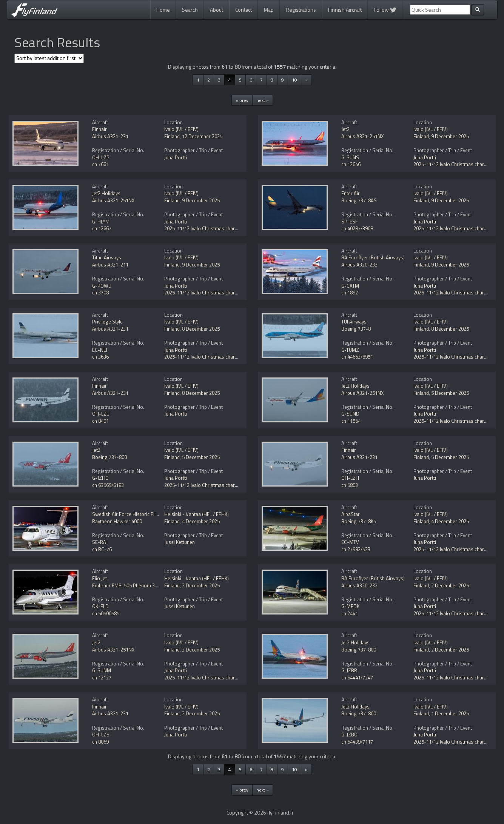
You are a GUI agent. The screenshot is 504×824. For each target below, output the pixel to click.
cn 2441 (350, 613)
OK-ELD (100, 606)
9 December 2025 (450, 136)
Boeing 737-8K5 (359, 521)
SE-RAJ (100, 542)
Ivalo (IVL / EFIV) (181, 129)
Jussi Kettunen (180, 542)
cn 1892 (350, 293)
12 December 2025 (202, 136)
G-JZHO (100, 478)
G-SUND (350, 414)
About (217, 10)
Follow (385, 10)
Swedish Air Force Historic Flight (127, 514)
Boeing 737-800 (109, 457)
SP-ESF (350, 222)
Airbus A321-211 (110, 265)
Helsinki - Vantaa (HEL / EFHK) (197, 514)
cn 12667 (102, 228)
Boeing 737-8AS (359, 200)
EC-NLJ (100, 350)
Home (163, 10)
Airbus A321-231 (110, 136)
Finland (172, 136)
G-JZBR (349, 670)
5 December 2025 (450, 393)
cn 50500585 (106, 613)
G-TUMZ (350, 350)
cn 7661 (100, 164)
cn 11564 (351, 421)
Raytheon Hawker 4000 (117, 521)
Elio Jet (99, 578)
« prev (242, 100)
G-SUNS (350, 157)
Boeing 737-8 (356, 329)
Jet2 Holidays (106, 193)
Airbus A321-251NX (362, 136)
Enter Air (351, 193)
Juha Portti (176, 157)
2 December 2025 (201, 585)
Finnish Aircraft (345, 10)
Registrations (301, 10)
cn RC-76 (102, 549)
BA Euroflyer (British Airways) (373, 257)
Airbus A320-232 (359, 585)
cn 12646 (351, 164)
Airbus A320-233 (359, 265)
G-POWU (102, 286)
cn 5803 (350, 485)
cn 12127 (102, 678)
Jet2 (345, 129)
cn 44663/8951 (357, 357)
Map (269, 10)
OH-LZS (101, 735)
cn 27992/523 (356, 549)
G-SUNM (102, 670)
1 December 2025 (450, 713)
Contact (244, 10)
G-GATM (350, 286)
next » (263, 100)
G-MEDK (350, 606)
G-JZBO (349, 735)
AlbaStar (351, 514)
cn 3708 (100, 293)
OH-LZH (350, 478)
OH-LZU (101, 414)
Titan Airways (107, 257)
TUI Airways (354, 322)
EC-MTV (350, 542)
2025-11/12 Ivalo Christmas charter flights (210, 228)
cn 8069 (100, 742)
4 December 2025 (201, 521)
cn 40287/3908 (357, 228)
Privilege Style (107, 322)
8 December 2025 (201, 329)
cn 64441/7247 (357, 678)
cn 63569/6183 (108, 485)
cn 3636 (100, 357)
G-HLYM (101, 222)
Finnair (99, 129)
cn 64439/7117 (357, 742)
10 (294, 80)
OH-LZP (101, 157)
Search (190, 10)
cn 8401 (100, 421)
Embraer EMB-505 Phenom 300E (127, 585)
